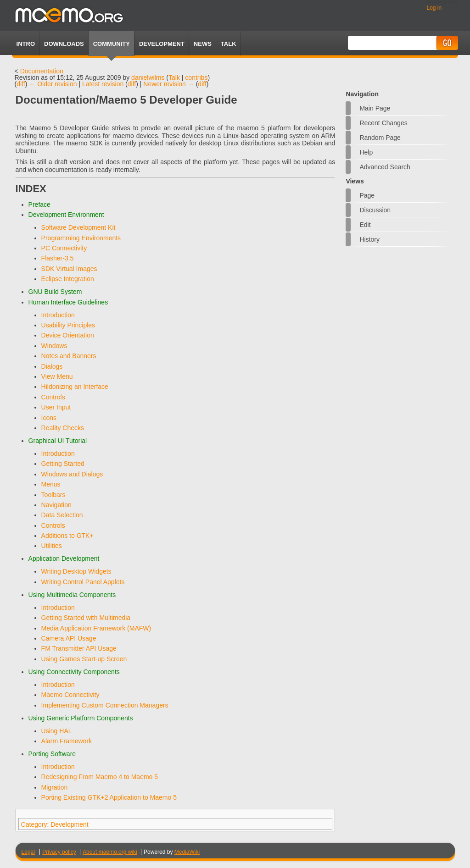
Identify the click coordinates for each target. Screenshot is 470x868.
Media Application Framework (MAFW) (96, 628)
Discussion (375, 210)
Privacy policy (59, 852)
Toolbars (53, 495)
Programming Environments (81, 238)
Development (162, 44)
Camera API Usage (69, 638)
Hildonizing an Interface (75, 387)
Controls (53, 397)
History (369, 239)
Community (112, 44)
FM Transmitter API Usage (79, 648)
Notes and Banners (69, 356)
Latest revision (103, 84)
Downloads (64, 44)
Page (367, 195)
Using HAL (57, 731)
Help (366, 152)
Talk (174, 77)
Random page (380, 138)
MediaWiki (187, 852)
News (203, 44)
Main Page (375, 108)
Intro (26, 44)
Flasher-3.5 (58, 258)
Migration (55, 787)
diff (21, 84)
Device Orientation (68, 335)
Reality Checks (63, 428)
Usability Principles (68, 325)
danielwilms (148, 77)
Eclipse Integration (68, 279)
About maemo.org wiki (110, 852)
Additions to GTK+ (67, 536)
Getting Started (63, 464)
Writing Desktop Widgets (76, 571)
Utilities (52, 546)
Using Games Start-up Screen (84, 659)
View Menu (57, 376)
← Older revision (53, 84)
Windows (54, 346)
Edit (365, 225)
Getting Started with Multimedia (86, 618)
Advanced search (385, 167)
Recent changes (383, 123)
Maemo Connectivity (70, 695)
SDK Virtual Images (69, 269)
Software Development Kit (78, 227)
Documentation (42, 71)
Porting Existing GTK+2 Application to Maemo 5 (109, 797)
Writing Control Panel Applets (83, 582)
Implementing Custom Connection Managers (105, 705)
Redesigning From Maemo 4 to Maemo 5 (100, 777)
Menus (51, 484)
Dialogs (52, 366)
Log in (434, 8)
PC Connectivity (64, 248)
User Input (56, 407)
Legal (28, 852)
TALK (229, 44)
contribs (196, 77)
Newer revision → (168, 84)
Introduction (58, 315)
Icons (49, 418)
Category (34, 824)
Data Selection (62, 515)
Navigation (56, 505)
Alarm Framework (67, 741)
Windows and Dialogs (72, 474)
